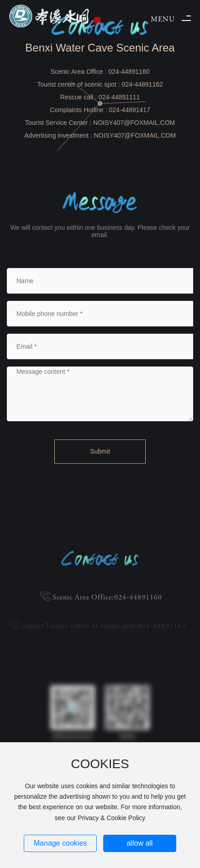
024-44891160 (129, 72)
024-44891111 (119, 97)
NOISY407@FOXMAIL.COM (134, 123)
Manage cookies (61, 843)
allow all (139, 843)
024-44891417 (129, 110)
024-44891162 (142, 84)
